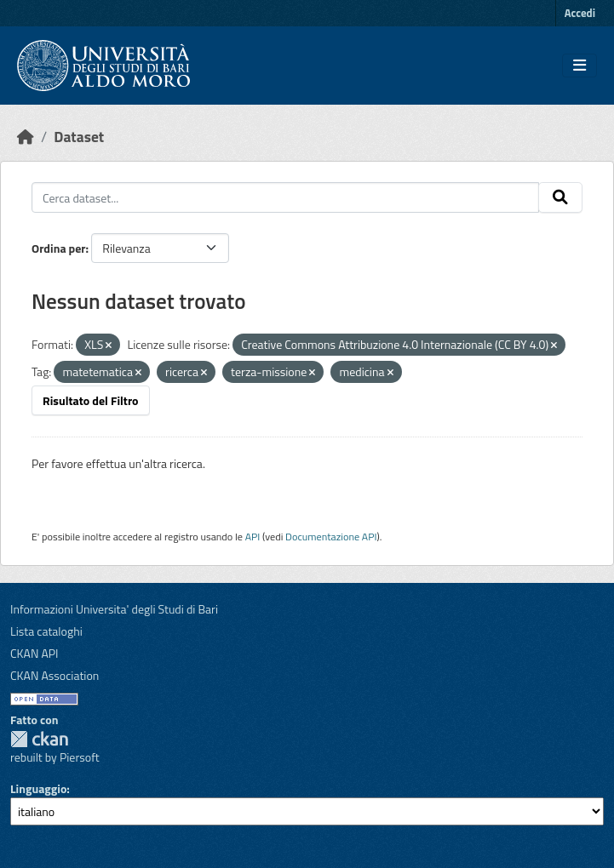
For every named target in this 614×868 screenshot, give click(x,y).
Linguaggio (38, 788)
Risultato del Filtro (91, 400)
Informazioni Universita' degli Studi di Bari (114, 609)
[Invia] (560, 197)
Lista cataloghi (46, 631)
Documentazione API (331, 537)
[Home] (26, 137)
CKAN (39, 739)
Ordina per (59, 248)
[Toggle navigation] (580, 66)
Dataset (79, 137)
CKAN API (34, 653)
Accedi (580, 13)
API (253, 537)
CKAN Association (55, 675)
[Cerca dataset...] (285, 197)
